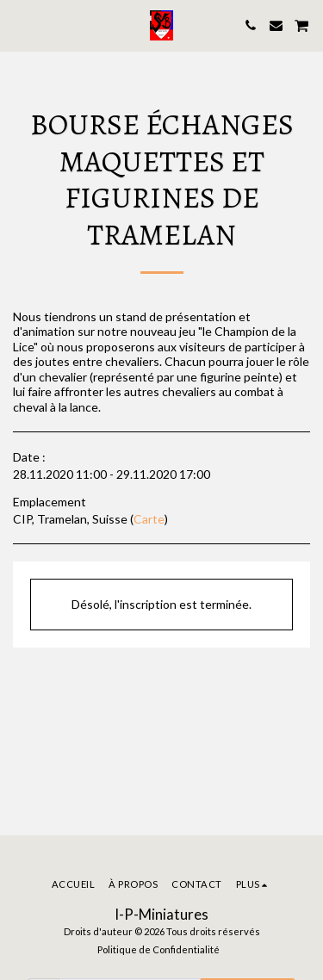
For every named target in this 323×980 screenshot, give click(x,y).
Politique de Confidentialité (158, 949)
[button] (19, 25)
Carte (149, 519)
